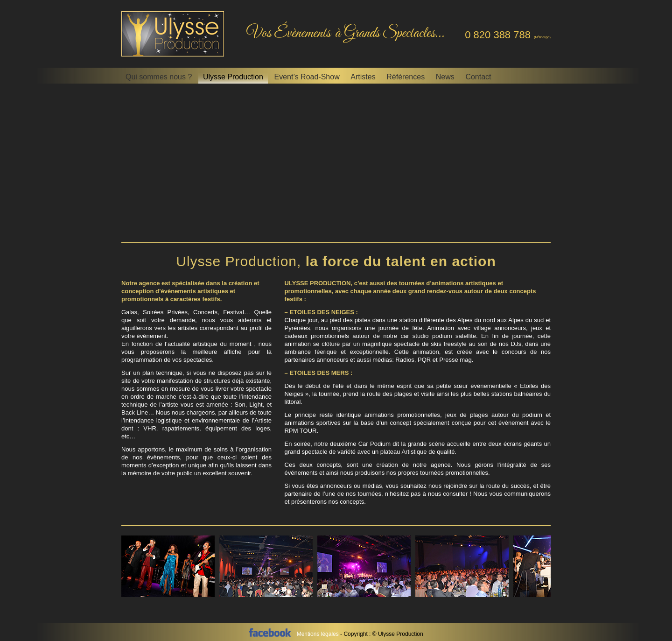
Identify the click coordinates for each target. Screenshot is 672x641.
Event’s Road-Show (307, 77)
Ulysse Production (233, 77)
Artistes (363, 77)
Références (406, 77)
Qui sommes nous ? (159, 77)
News (445, 77)
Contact (478, 77)
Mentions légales (318, 634)
